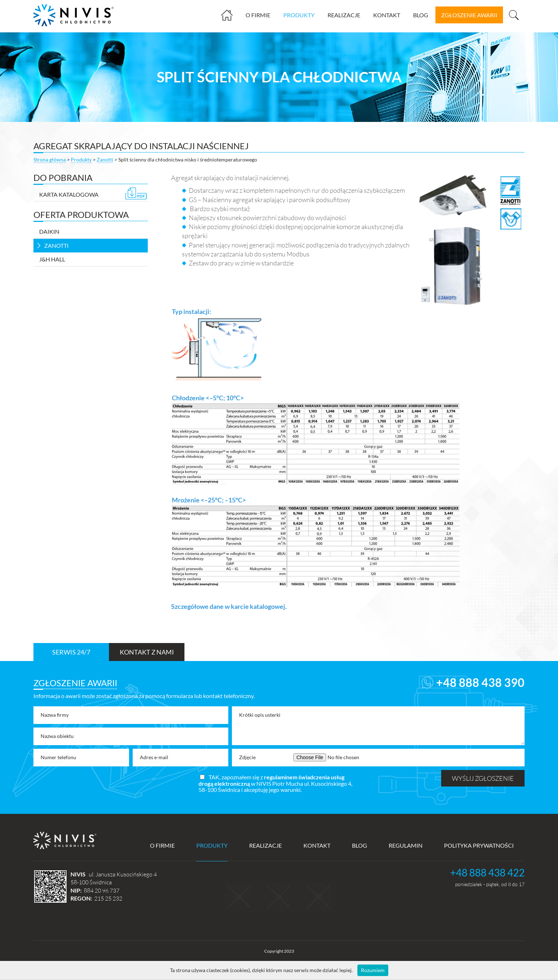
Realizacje (344, 15)
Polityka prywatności (479, 845)
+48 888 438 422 (487, 872)
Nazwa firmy (55, 715)
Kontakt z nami (147, 652)
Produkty (299, 15)
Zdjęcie (247, 757)
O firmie (258, 15)
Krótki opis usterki (260, 715)
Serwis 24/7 (71, 652)
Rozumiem (373, 970)
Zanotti (105, 159)
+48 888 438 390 (480, 682)
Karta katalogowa (93, 194)
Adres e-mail (154, 757)
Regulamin (406, 845)
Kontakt (387, 15)
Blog (421, 15)
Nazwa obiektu (57, 736)
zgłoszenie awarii (469, 15)
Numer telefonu (58, 757)
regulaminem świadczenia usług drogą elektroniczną (271, 780)
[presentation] (88, 784)
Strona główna (230, 17)
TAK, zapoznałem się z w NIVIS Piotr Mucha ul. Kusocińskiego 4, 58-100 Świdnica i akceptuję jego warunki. (275, 783)
